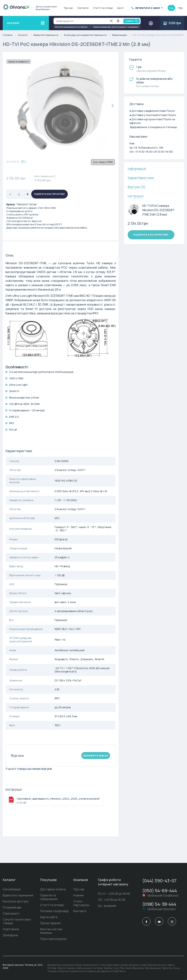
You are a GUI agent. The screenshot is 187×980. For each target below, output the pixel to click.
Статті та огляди (103, 8)
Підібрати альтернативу (50, 194)
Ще (120, 8)
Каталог (26, 35)
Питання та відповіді (54, 911)
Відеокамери (122, 35)
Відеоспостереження (49, 35)
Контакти (83, 8)
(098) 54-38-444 (159, 904)
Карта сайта (49, 917)
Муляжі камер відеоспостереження (73, 27)
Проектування (50, 923)
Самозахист (11, 913)
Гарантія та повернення (49, 897)
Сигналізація (12, 889)
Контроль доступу (16, 901)
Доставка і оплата (53, 889)
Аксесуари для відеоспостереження (88, 35)
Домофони (10, 935)
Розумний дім (12, 907)
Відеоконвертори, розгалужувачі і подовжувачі (117, 27)
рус (181, 8)
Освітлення (11, 929)
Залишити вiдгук (96, 755)
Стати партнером (81, 903)
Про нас (69, 8)
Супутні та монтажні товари (17, 921)
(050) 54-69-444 (160, 890)
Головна (10, 35)
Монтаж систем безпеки (51, 931)
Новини (79, 895)
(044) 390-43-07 (159, 881)
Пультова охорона (53, 939)
